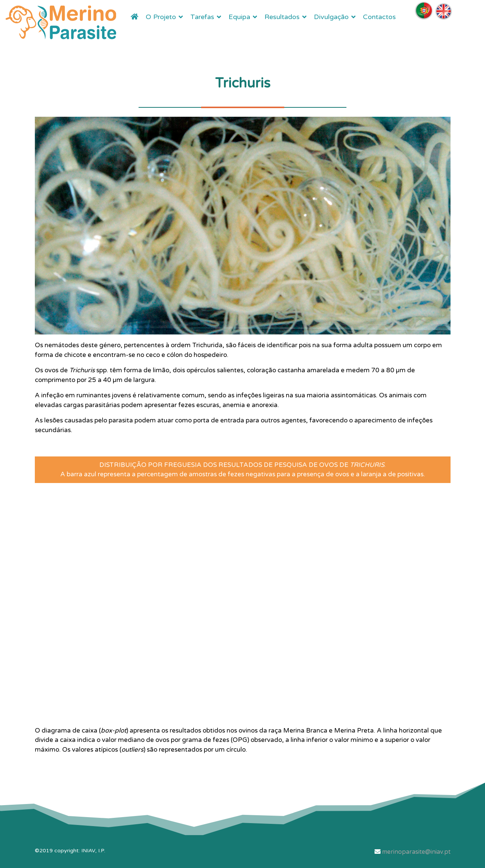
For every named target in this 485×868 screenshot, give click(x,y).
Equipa (239, 17)
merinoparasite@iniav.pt (416, 852)
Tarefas (202, 17)
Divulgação (331, 17)
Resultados (282, 17)
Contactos (379, 17)
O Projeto (161, 17)
